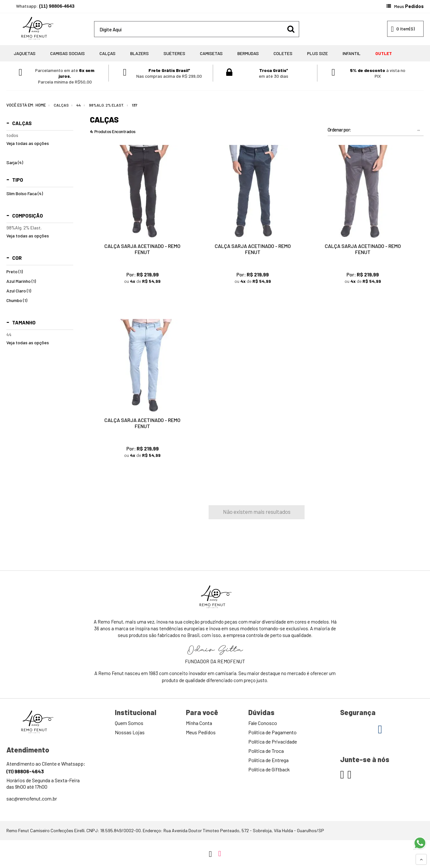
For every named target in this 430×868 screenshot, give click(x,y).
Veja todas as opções (28, 143)
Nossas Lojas (130, 732)
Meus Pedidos (201, 732)
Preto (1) (15, 272)
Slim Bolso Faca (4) (25, 194)
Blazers (139, 53)
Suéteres (174, 53)
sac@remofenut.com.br (32, 798)
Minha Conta (199, 723)
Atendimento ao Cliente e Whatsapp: (46, 767)
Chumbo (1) (17, 300)
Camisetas (211, 53)
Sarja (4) (15, 163)
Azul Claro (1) (19, 291)
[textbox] (197, 29)
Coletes (283, 53)
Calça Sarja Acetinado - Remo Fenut (142, 249)
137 (135, 105)
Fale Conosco (263, 723)
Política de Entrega (268, 760)
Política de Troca (266, 751)
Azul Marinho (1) (21, 281)
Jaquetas (25, 53)
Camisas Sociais (68, 53)
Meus (409, 6)
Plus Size (318, 53)
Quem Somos (129, 723)
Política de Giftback (269, 769)
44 (79, 105)
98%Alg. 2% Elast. (107, 105)
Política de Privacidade (273, 741)
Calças (107, 53)
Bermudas (248, 53)
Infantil (352, 53)
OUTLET (384, 53)
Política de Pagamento (272, 732)
